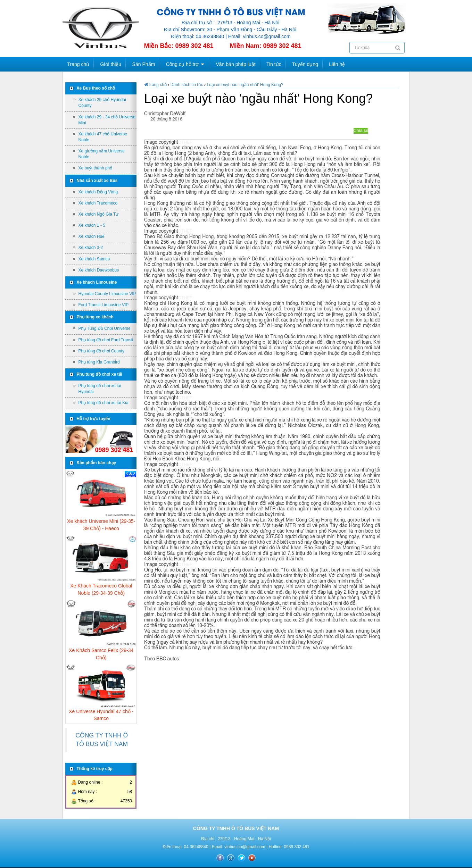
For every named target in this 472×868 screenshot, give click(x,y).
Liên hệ (337, 64)
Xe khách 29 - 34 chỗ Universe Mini (107, 120)
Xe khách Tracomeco (98, 203)
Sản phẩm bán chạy (97, 463)
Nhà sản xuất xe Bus (97, 181)
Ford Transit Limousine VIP (104, 305)
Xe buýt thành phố (96, 168)
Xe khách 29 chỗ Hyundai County (102, 103)
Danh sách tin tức (187, 85)
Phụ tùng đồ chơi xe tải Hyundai (100, 389)
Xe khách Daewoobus (99, 270)
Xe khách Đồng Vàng (98, 192)
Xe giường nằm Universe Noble (102, 154)
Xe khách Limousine (97, 282)
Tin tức (274, 64)
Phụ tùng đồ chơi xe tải (100, 374)
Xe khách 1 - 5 (92, 225)
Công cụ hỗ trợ (182, 64)
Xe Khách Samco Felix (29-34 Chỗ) (101, 654)
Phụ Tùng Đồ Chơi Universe (105, 328)
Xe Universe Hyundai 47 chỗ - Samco (101, 715)
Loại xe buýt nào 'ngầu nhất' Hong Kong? (245, 85)
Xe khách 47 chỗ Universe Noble (103, 137)
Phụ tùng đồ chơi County (101, 351)
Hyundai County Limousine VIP (107, 294)
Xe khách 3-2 (91, 248)
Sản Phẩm (144, 64)
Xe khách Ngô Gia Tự (99, 214)
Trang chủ (78, 64)
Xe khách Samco (94, 259)
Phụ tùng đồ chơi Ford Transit (106, 340)
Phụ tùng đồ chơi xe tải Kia (103, 403)
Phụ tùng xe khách (95, 317)
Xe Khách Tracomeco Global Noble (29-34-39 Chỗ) (101, 589)
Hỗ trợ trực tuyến (94, 419)
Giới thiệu (111, 64)
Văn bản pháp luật (235, 64)
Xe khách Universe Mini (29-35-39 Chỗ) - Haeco (101, 525)
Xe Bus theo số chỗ (96, 88)
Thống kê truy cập (95, 769)
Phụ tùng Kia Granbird (99, 362)
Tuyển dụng (305, 64)
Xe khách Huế (92, 236)
